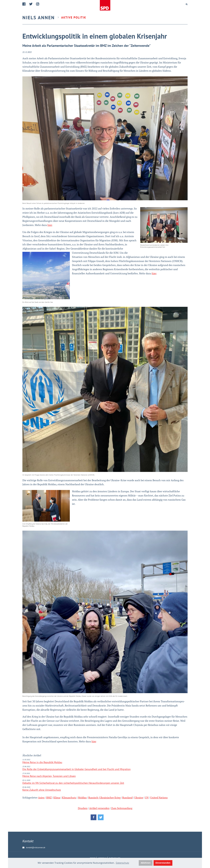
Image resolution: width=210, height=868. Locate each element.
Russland (127, 798)
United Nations (159, 798)
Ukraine (139, 798)
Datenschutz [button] (122, 863)
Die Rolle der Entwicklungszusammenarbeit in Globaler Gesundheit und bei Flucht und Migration (76, 769)
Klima (57, 798)
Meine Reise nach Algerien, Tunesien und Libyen (49, 776)
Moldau (82, 798)
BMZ (49, 798)
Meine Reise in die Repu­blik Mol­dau (42, 762)
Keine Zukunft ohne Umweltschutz (42, 790)
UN (147, 798)
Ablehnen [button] (146, 863)
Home (105, 5)
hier (50, 225)
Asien (41, 798)
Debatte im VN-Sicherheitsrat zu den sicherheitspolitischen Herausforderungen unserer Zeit (73, 783)
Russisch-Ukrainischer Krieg (104, 798)
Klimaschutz (69, 798)
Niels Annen (39, 17)
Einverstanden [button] (163, 863)
